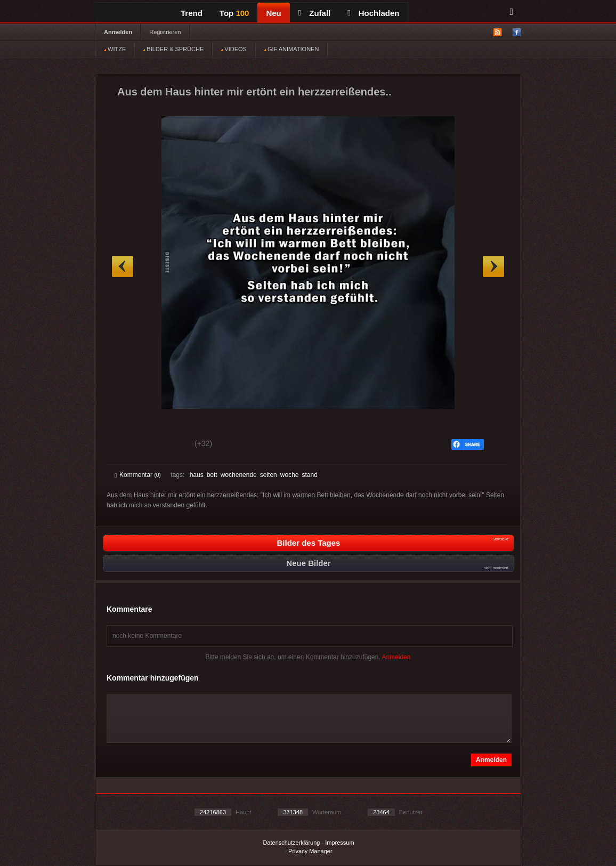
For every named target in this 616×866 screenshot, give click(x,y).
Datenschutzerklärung (291, 843)
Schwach (167, 445)
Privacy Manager (310, 851)
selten (269, 475)
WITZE (115, 49)
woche (290, 475)
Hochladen (373, 13)
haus (197, 475)
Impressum (339, 843)
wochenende (239, 475)
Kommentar (138, 475)
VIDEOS (234, 49)
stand (309, 475)
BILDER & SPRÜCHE (173, 49)
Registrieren (165, 32)
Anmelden (118, 32)
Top (234, 13)
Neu (273, 13)
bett (212, 475)
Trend (192, 13)
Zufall (314, 13)
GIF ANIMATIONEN (291, 49)
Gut (127, 445)
